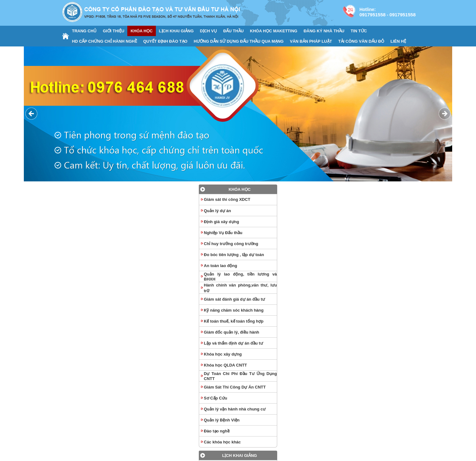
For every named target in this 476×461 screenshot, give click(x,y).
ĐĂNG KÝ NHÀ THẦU (324, 31)
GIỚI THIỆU (114, 31)
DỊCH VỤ (209, 31)
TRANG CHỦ (85, 31)
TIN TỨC (359, 31)
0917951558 (372, 15)
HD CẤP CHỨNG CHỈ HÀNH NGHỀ (105, 41)
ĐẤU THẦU (233, 31)
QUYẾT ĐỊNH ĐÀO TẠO (165, 41)
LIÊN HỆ (398, 41)
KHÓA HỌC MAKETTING (274, 31)
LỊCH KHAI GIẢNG (176, 31)
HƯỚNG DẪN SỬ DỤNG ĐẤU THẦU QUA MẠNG (239, 41)
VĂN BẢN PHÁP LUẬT (311, 41)
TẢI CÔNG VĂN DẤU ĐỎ (361, 41)
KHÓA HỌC (141, 31)
